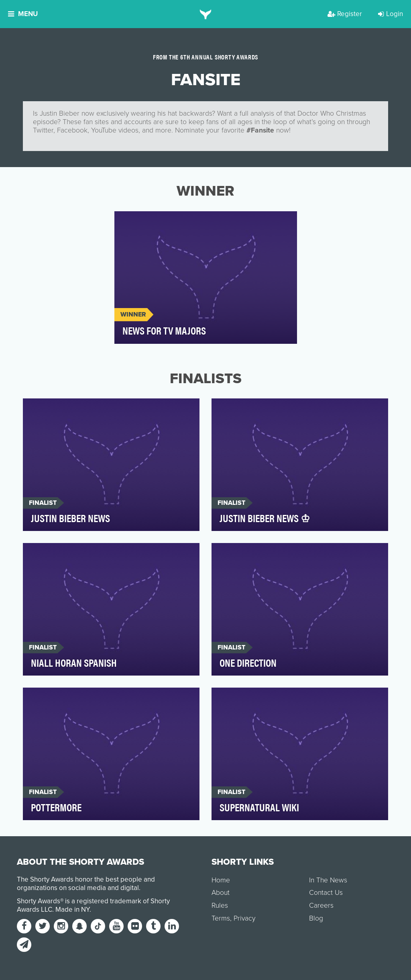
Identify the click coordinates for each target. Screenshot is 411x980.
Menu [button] (23, 14)
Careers (321, 905)
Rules (220, 905)
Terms (221, 918)
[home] (206, 14)
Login (391, 14)
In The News (328, 880)
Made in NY (72, 910)
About (221, 893)
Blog (316, 918)
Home (221, 880)
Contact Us (326, 893)
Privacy (244, 918)
